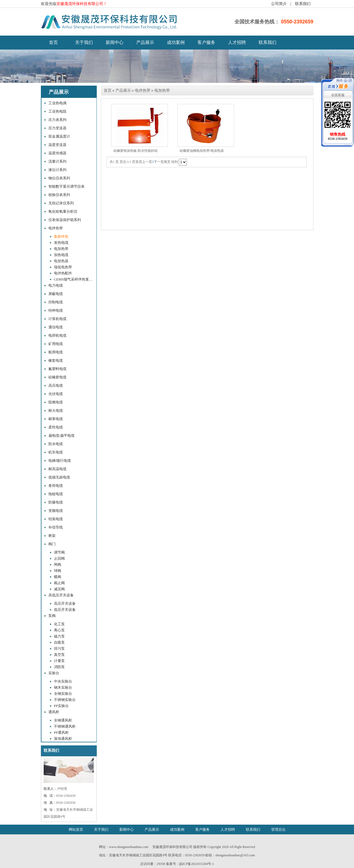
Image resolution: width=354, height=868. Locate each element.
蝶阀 (58, 577)
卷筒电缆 (56, 486)
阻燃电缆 (56, 402)
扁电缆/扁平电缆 (62, 436)
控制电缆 (56, 302)
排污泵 (59, 648)
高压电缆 (56, 385)
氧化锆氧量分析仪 (63, 211)
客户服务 (206, 42)
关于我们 (84, 42)
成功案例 (176, 42)
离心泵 (59, 630)
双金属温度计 (59, 136)
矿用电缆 (56, 344)
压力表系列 (57, 120)
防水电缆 (56, 444)
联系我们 (303, 4)
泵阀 (52, 616)
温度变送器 (57, 145)
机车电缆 (56, 452)
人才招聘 (237, 42)
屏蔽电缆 (56, 294)
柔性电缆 (56, 427)
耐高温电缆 (57, 469)
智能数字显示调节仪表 (66, 186)
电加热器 (61, 261)
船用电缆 (56, 352)
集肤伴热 (61, 236)
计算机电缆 (57, 319)
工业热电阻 (57, 111)
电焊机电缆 (57, 335)
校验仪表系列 (59, 195)
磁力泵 (59, 636)
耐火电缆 (56, 411)
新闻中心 (115, 42)
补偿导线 (56, 527)
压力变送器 (57, 128)
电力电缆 (56, 285)
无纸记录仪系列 (61, 203)
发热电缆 (61, 243)
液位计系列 (57, 170)
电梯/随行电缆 (60, 461)
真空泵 (59, 655)
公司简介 (279, 4)
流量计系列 (57, 161)
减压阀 (59, 589)
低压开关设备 (65, 610)
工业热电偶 (57, 103)
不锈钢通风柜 (65, 726)
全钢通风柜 (63, 720)
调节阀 (59, 552)
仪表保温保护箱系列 (65, 220)
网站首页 (76, 829)
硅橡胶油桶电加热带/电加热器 (202, 151)
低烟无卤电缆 (59, 477)
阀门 (52, 544)
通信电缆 (56, 327)
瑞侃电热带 (63, 267)
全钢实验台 (63, 694)
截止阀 (59, 583)
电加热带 (61, 249)
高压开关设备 (65, 603)
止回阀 (59, 558)
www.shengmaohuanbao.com (129, 847)
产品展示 (145, 42)
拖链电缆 (56, 494)
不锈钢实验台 (65, 700)
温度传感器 (57, 153)
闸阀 (58, 565)
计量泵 (59, 661)
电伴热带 (56, 228)
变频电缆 (56, 511)
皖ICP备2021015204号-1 (197, 864)
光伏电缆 (56, 394)
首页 (108, 90)
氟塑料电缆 (57, 369)
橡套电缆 (56, 360)
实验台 (54, 673)
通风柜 (54, 712)
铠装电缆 (56, 519)
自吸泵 (59, 642)
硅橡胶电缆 (57, 377)
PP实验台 (61, 706)
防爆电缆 (56, 502)
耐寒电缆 (56, 419)
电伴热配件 (63, 273)
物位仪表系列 (59, 178)
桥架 (52, 536)
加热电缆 (61, 255)
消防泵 (59, 667)
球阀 (58, 571)
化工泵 (59, 624)
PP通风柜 (61, 732)
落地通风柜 (63, 739)
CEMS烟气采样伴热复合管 (75, 279)
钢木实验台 (63, 687)
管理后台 (278, 829)
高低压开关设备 (61, 595)
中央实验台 (63, 681)
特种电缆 (56, 310)
